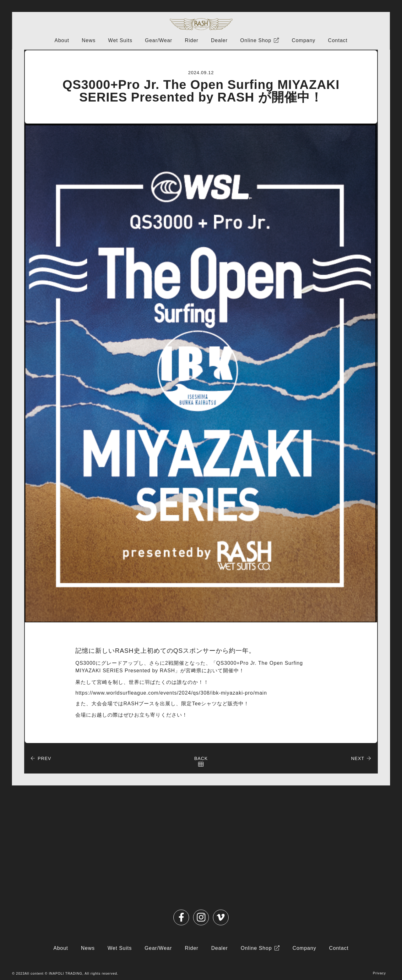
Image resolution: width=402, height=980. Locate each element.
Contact (338, 40)
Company (304, 40)
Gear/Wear (158, 40)
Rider (191, 40)
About (62, 40)
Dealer (219, 40)
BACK (201, 758)
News (89, 40)
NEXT (358, 758)
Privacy (379, 973)
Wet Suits (120, 40)
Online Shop (256, 40)
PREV (44, 758)
